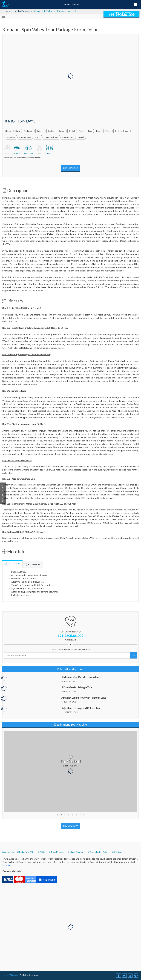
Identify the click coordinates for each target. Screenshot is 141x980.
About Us (9, 852)
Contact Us (120, 852)
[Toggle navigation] (136, 4)
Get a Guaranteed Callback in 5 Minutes (70, 649)
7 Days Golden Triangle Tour (77, 687)
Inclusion (12, 564)
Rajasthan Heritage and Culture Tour (81, 708)
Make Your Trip (27, 852)
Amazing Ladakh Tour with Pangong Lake (84, 698)
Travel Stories (57, 852)
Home (7, 11)
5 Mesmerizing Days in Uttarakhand (81, 677)
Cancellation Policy (99, 852)
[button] (57, 815)
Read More (8, 865)
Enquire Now (70, 168)
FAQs (42, 852)
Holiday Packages (22, 11)
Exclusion (33, 564)
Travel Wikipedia (72, 4)
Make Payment (77, 852)
